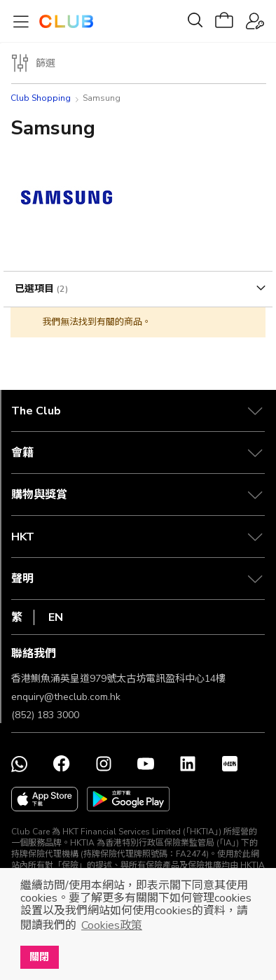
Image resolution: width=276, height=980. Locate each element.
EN (56, 617)
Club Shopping (41, 98)
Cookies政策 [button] (112, 925)
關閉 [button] (39, 957)
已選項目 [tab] (36, 289)
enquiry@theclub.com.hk (66, 697)
